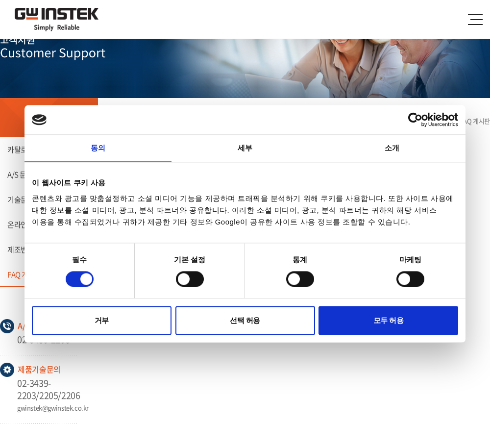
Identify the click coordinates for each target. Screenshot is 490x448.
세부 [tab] (245, 148)
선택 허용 (245, 320)
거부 (102, 320)
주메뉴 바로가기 (0, 0)
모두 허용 (389, 320)
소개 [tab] (392, 148)
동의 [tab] (98, 148)
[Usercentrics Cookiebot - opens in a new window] (415, 120)
